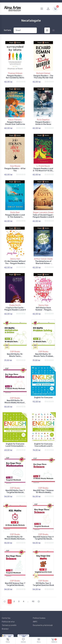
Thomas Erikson (15, 73)
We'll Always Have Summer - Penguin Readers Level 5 (43, 310)
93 (33, 601)
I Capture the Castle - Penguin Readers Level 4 (15, 309)
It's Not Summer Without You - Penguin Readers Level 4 (15, 263)
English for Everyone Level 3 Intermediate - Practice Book (15, 446)
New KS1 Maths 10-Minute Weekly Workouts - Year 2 (15, 538)
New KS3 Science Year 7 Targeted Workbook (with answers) (15, 585)
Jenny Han (15, 259)
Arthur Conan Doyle (43, 259)
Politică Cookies (39, 617)
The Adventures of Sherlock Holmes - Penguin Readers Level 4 (43, 263)
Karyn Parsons (15, 120)
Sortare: (8, 30)
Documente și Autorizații (43, 625)
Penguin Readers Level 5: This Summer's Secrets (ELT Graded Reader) (15, 218)
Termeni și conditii (9, 625)
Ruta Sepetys (43, 120)
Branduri (5, 628)
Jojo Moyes (15, 166)
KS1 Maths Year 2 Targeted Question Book (43, 584)
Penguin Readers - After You (15, 169)
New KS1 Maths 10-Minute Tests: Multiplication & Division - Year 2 (15, 357)
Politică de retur (8, 621)
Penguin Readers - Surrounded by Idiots (15, 77)
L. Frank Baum (43, 166)
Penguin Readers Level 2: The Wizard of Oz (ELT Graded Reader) (43, 171)
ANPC (35, 621)
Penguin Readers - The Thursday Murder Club (43, 77)
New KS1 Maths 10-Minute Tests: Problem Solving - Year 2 (43, 356)
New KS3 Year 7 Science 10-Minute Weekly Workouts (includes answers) (43, 493)
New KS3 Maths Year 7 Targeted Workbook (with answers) (15, 492)
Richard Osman (43, 73)
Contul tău (6, 617)
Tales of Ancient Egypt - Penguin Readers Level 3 (43, 216)
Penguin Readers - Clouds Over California (15, 123)
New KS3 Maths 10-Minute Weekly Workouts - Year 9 (15, 402)
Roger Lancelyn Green (43, 212)
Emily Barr (15, 212)
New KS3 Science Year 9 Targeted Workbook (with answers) (43, 538)
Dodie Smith (15, 305)
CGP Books (15, 351)
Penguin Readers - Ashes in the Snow (43, 123)
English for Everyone (43, 397)
